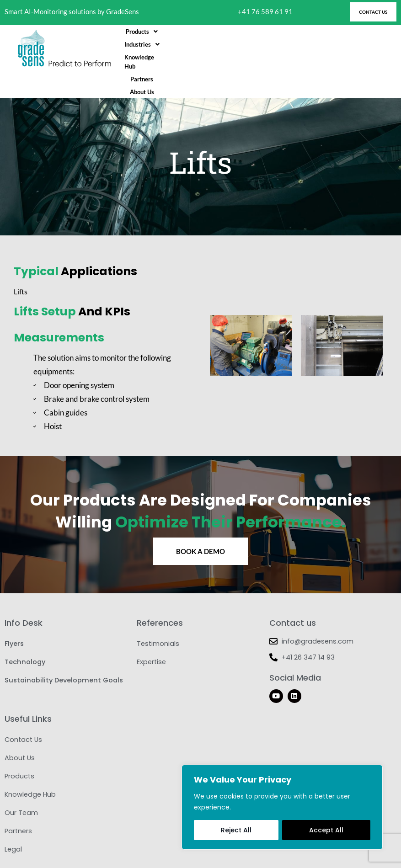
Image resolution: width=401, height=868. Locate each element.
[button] (176, 49)
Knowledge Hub (270, 49)
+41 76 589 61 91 (265, 12)
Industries (220, 49)
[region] (282, 807)
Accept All (326, 830)
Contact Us (23, 714)
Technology (25, 636)
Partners (313, 49)
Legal (13, 823)
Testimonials (158, 618)
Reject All (236, 830)
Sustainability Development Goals (64, 654)
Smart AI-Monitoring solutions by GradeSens (72, 12)
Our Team (21, 787)
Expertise (151, 636)
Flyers (14, 618)
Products (176, 49)
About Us (348, 49)
